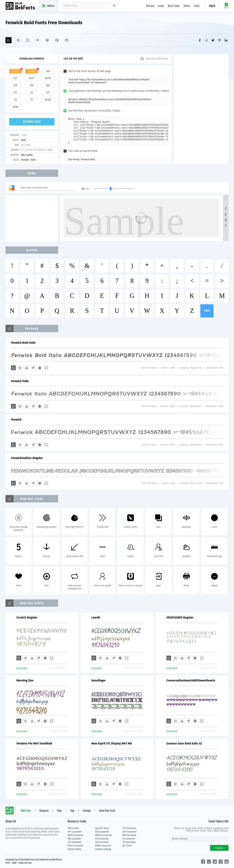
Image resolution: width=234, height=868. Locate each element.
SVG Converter (102, 832)
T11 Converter (129, 842)
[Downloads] (27, 368)
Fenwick (25, 160)
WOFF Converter (76, 835)
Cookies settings (103, 849)
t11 (32, 100)
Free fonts (22, 6)
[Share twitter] (213, 40)
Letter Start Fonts (107, 811)
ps (32, 93)
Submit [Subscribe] (219, 848)
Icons (161, 6)
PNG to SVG (73, 828)
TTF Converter (129, 828)
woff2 (48, 78)
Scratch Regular (27, 617)
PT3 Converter (102, 839)
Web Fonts (26, 811)
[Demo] (28, 40)
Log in (212, 6)
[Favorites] (18, 40)
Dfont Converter (76, 846)
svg (48, 71)
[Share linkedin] (226, 40)
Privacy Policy (74, 849)
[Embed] (40, 368)
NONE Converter (103, 846)
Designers (44, 811)
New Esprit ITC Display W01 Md (112, 743)
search (114, 6)
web (32, 71)
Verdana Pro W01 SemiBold (34, 743)
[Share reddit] (206, 40)
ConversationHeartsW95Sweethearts (191, 680)
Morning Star (25, 680)
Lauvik (96, 617)
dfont (48, 100)
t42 (16, 100)
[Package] (47, 40)
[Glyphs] (38, 40)
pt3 (15, 93)
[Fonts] (67, 40)
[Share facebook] (200, 40)
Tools (197, 6)
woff (32, 78)
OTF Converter (75, 832)
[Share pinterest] (220, 40)
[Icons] (57, 40)
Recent (150, 6)
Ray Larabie (27, 155)
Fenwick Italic (20, 381)
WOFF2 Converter (103, 835)
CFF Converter (74, 842)
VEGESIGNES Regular (180, 617)
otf (16, 86)
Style (59, 811)
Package (87, 811)
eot (15, 78)
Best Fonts (174, 6)
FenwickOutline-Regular (27, 458)
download (32, 122)
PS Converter (129, 839)
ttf (15, 71)
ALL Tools (127, 846)
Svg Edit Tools (102, 828)
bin (48, 86)
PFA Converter (129, 835)
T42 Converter (102, 842)
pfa (32, 86)
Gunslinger (99, 680)
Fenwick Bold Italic (23, 343)
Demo (187, 6)
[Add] (9, 40)
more (207, 311)
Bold (23, 140)
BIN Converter (74, 839)
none (15, 107)
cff (48, 93)
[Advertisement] (201, 109)
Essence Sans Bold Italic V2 (184, 743)
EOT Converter (129, 832)
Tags (72, 811)
